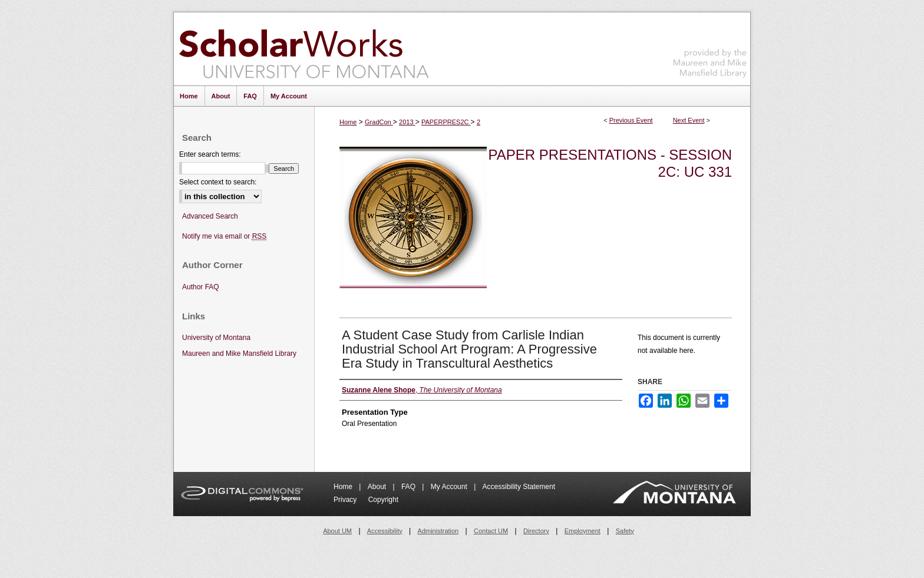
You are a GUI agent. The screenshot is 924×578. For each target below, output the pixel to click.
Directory (536, 531)
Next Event (689, 120)
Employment (583, 531)
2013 (407, 122)
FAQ (409, 487)
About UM (337, 531)
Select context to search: (218, 182)
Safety (625, 531)
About (378, 487)
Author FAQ (201, 287)
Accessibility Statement (519, 487)
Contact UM (491, 531)
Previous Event (631, 120)
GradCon (379, 122)
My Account (450, 487)
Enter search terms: (210, 154)
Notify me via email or (224, 237)
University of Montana (216, 338)
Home (348, 122)
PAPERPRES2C (446, 122)
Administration (438, 531)
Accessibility (385, 531)
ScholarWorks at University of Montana (304, 49)
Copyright (383, 500)
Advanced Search (210, 216)
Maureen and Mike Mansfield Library (710, 47)
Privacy (346, 500)
